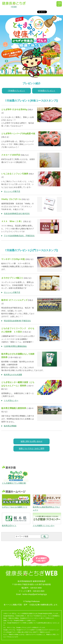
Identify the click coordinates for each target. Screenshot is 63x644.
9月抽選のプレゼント (47, 91)
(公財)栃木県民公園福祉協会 (15, 346)
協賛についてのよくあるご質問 (31, 448)
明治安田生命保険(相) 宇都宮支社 (17, 321)
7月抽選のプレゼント (16, 91)
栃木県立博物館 (10, 426)
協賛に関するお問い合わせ (31, 441)
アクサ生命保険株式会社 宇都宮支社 (19, 236)
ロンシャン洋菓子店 (12, 191)
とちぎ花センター (11, 400)
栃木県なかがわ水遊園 (13, 375)
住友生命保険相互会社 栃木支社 (17, 214)
